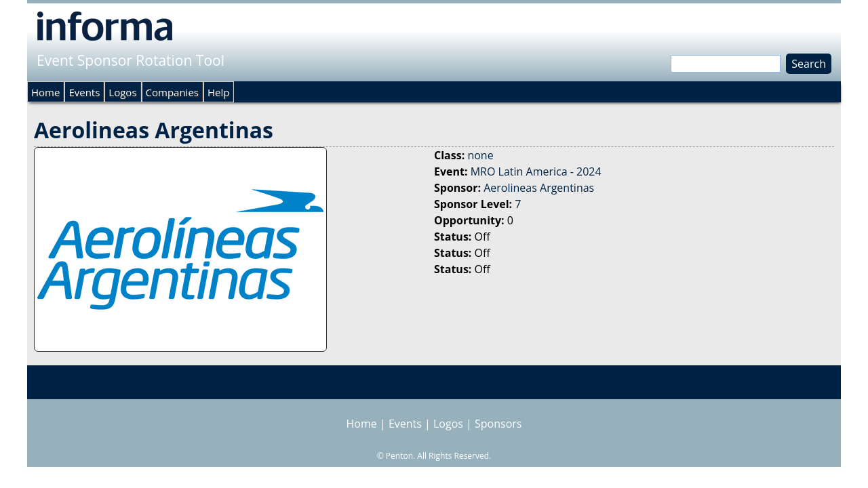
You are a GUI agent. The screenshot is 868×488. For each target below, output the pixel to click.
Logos (122, 92)
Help (218, 92)
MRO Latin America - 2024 (536, 171)
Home (45, 92)
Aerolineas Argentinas (539, 188)
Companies (172, 92)
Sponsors (498, 424)
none (480, 155)
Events (84, 92)
